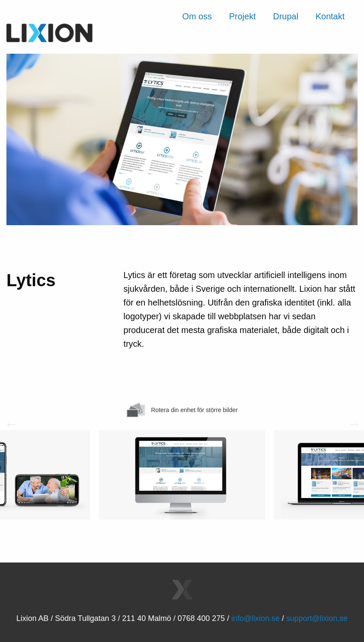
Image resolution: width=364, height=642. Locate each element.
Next (351, 426)
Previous (9, 426)
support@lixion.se (317, 618)
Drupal (286, 16)
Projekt (242, 16)
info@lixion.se (255, 618)
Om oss (197, 16)
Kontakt (330, 16)
